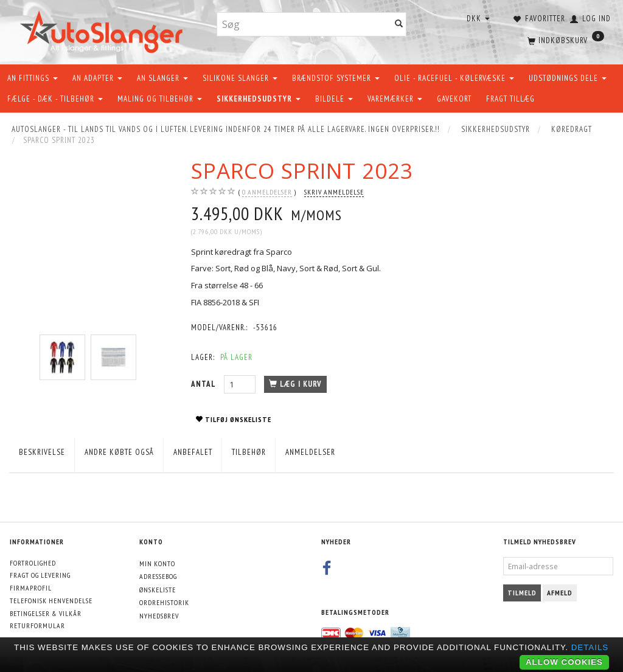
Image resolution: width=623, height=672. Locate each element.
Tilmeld (522, 593)
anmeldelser (267, 192)
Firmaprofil (31, 588)
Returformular (37, 625)
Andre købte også (119, 452)
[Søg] (399, 25)
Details (590, 647)
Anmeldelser (310, 452)
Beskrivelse (42, 452)
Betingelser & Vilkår (46, 613)
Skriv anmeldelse (334, 192)
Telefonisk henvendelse (51, 601)
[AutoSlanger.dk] (104, 29)
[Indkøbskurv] (565, 40)
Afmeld (560, 593)
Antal (204, 384)
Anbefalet (193, 452)
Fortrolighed (33, 563)
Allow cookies (564, 662)
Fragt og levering (40, 575)
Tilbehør (249, 452)
